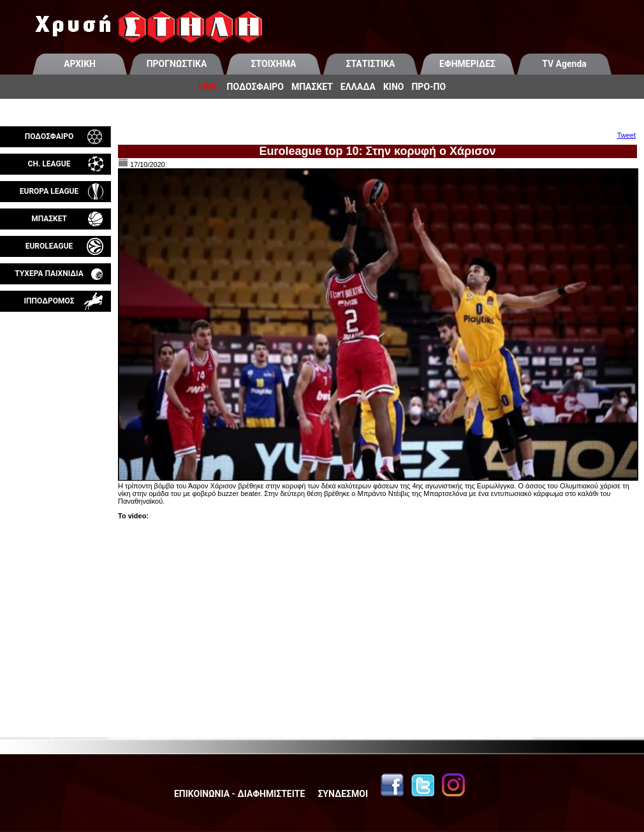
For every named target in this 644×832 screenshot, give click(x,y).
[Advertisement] (55, 462)
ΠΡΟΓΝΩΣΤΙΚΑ (177, 64)
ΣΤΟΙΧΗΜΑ (274, 64)
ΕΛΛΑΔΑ (358, 87)
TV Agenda (564, 64)
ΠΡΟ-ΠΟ (428, 87)
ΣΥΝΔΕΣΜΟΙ (343, 794)
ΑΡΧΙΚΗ (80, 64)
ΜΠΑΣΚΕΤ (312, 87)
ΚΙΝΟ (394, 87)
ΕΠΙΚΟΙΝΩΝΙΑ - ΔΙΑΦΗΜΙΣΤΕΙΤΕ (239, 794)
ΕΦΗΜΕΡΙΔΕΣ (467, 64)
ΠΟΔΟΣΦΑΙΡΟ (255, 87)
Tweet (626, 135)
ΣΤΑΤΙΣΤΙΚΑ (370, 64)
